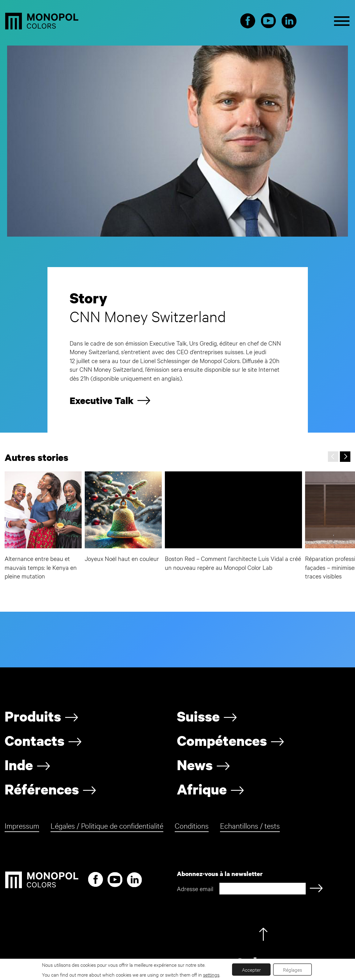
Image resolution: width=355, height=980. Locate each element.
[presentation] (333, 457)
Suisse (198, 716)
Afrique (202, 789)
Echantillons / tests (250, 826)
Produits (33, 716)
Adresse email (195, 888)
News (195, 765)
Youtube (268, 21)
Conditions (192, 826)
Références (42, 789)
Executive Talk (102, 400)
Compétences (222, 741)
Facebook (248, 21)
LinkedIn (289, 21)
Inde (19, 765)
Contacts (35, 741)
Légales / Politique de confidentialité (107, 826)
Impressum (22, 826)
